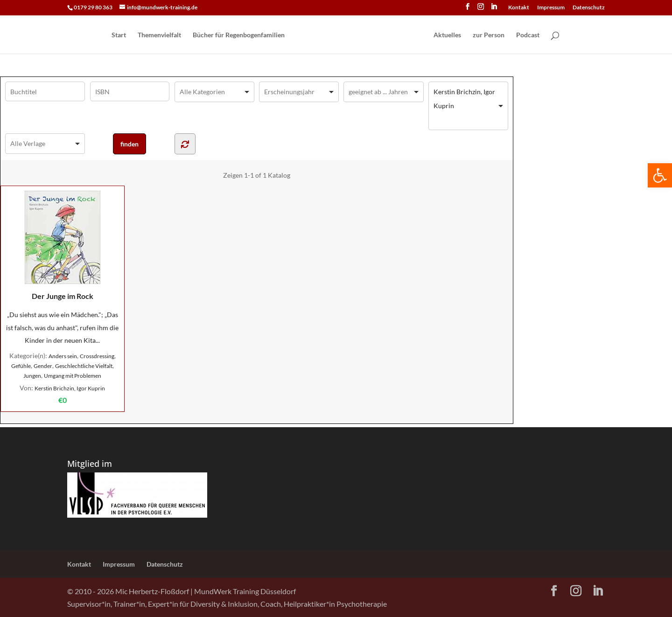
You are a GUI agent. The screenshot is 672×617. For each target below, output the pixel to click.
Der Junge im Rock (63, 246)
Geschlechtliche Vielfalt (84, 366)
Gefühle (21, 366)
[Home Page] (358, 35)
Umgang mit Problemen (73, 376)
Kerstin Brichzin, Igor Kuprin (70, 388)
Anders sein (63, 356)
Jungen (32, 376)
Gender (43, 366)
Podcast (528, 35)
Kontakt (519, 8)
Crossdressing (97, 356)
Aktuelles (447, 35)
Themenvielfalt (159, 35)
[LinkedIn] (494, 9)
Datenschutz (589, 8)
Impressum (551, 8)
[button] (660, 175)
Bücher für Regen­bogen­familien (239, 35)
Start (119, 35)
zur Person (489, 35)
